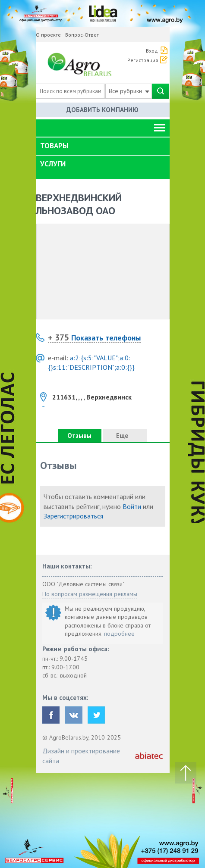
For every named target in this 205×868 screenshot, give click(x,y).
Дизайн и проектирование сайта (81, 756)
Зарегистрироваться (73, 516)
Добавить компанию (102, 110)
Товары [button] (54, 146)
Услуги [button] (53, 164)
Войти (132, 506)
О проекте (48, 35)
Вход (152, 51)
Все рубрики (129, 91)
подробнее (119, 634)
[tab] (103, 146)
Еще (125, 436)
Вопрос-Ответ (82, 35)
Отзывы (79, 436)
